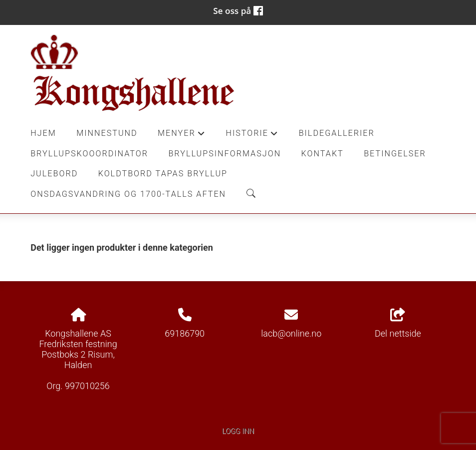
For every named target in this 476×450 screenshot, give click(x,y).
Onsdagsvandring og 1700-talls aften (128, 194)
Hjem (43, 133)
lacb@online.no (291, 333)
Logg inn (238, 431)
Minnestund (107, 133)
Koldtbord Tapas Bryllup (163, 174)
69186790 (185, 333)
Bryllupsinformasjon (225, 154)
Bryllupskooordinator (89, 154)
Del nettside (398, 324)
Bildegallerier (337, 133)
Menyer (182, 136)
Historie (252, 136)
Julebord (54, 174)
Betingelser (395, 154)
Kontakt (323, 154)
